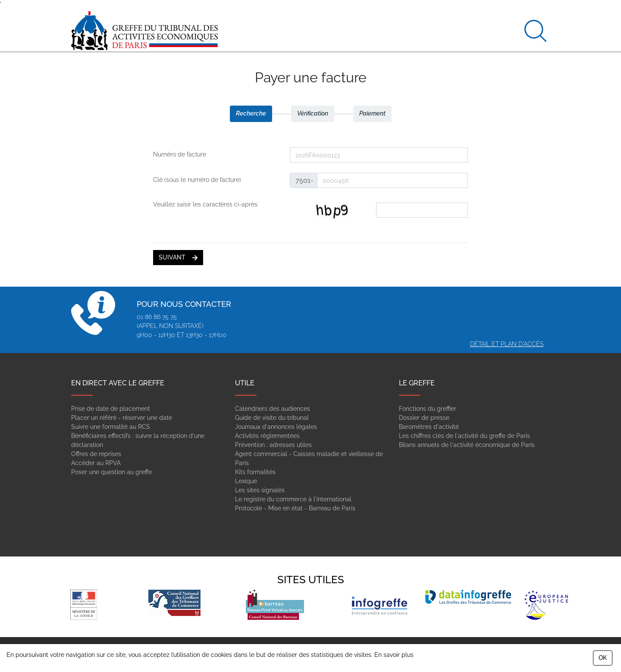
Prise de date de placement (111, 409)
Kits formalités (255, 472)
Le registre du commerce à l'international (293, 499)
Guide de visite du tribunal (272, 418)
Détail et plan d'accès (507, 344)
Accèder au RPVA (96, 463)
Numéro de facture (180, 154)
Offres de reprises (96, 454)
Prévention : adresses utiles (273, 445)
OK (603, 658)
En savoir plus (394, 655)
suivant (178, 257)
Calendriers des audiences (273, 409)
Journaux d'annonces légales (276, 427)
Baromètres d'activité (429, 427)
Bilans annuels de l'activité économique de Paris (467, 445)
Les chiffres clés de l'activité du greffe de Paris (464, 436)
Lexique (246, 481)
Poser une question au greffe (111, 472)
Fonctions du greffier (428, 409)
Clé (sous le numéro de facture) (197, 180)
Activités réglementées (267, 436)
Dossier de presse (424, 418)
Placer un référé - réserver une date (122, 418)
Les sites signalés (260, 490)
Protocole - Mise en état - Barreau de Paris (295, 508)
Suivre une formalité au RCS (111, 427)
